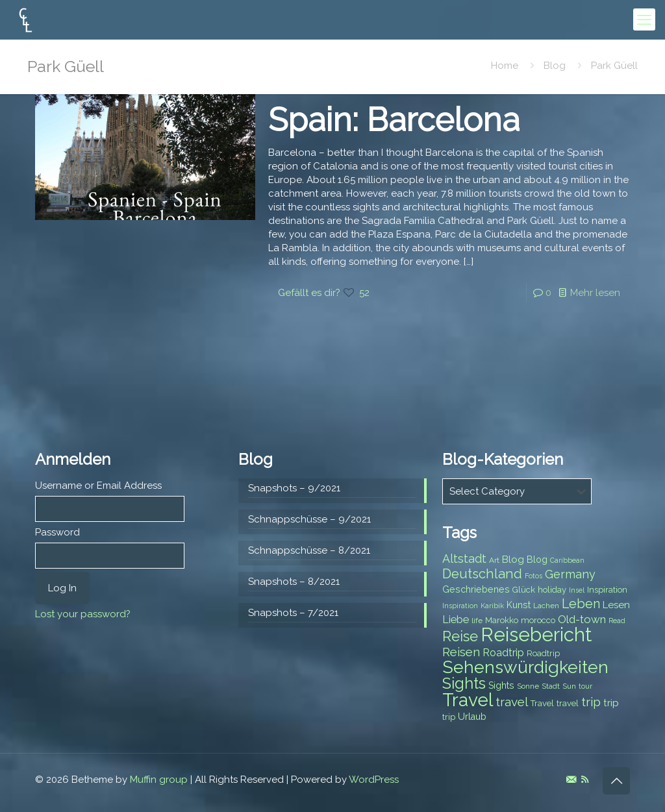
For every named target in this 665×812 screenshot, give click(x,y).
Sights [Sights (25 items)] (464, 683)
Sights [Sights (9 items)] (501, 685)
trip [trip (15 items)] (591, 702)
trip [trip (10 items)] (611, 703)
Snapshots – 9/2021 (294, 488)
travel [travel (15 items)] (512, 702)
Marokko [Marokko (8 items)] (502, 620)
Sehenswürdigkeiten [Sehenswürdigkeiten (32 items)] (525, 667)
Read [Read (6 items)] (617, 621)
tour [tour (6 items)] (585, 686)
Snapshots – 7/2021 (293, 613)
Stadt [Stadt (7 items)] (551, 686)
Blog (555, 66)
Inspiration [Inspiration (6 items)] (460, 606)
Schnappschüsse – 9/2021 (309, 519)
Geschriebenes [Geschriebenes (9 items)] (476, 589)
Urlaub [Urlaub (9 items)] (472, 717)
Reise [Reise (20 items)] (460, 636)
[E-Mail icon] (571, 780)
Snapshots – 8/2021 (294, 582)
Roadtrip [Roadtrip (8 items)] (543, 653)
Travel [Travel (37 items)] (468, 700)
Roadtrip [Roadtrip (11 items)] (503, 653)
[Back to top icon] (616, 781)
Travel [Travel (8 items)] (542, 703)
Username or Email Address (98, 486)
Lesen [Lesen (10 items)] (616, 605)
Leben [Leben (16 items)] (581, 604)
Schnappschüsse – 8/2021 (309, 550)
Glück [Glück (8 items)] (524, 590)
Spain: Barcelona (394, 120)
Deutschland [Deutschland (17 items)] (482, 574)
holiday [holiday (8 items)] (552, 590)
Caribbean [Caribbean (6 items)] (567, 560)
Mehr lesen (595, 293)
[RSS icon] (585, 780)
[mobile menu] (644, 19)
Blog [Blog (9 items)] (537, 560)
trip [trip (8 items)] (449, 717)
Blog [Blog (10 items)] (513, 560)
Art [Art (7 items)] (494, 560)
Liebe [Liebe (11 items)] (456, 620)
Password (57, 532)
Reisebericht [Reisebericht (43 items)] (536, 634)
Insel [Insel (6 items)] (577, 590)
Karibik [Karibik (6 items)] (492, 606)
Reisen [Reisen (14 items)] (461, 652)
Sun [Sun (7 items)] (569, 686)
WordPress (374, 780)
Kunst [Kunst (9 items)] (519, 605)
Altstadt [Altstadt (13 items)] (464, 559)
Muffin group (159, 780)
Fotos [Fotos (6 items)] (533, 576)
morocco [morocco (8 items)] (538, 620)
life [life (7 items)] (477, 621)
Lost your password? (83, 614)
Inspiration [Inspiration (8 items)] (607, 590)
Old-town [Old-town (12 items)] (582, 619)
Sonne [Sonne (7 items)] (528, 686)
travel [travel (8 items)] (568, 703)
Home (505, 66)
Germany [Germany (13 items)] (570, 574)
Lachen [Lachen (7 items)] (546, 606)
